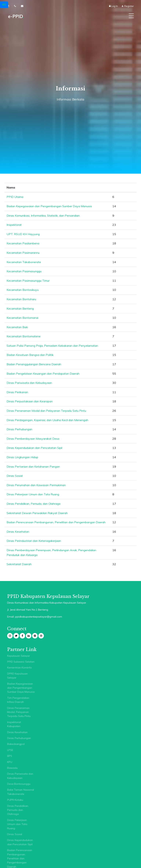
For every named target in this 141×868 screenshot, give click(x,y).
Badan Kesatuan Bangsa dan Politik (30, 355)
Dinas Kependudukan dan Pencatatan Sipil (34, 448)
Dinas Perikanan (17, 392)
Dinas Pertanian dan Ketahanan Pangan (33, 467)
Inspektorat (14, 225)
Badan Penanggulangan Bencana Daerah (34, 364)
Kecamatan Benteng (20, 309)
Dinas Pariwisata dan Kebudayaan (29, 383)
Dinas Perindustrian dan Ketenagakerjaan (34, 541)
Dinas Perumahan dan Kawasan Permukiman (36, 485)
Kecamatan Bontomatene (24, 336)
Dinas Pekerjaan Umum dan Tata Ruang (33, 494)
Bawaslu (12, 768)
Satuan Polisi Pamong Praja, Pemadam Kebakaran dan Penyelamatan (52, 346)
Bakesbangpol (16, 744)
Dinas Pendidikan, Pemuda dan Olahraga (18, 810)
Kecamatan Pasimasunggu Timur (28, 281)
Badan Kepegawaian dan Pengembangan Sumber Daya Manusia (49, 206)
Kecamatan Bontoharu (21, 299)
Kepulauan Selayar (19, 656)
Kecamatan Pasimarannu (23, 253)
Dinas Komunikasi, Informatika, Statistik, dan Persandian (43, 216)
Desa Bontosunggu (19, 784)
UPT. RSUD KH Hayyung (23, 234)
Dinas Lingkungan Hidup (22, 457)
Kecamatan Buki (17, 327)
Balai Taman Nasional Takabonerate (21, 792)
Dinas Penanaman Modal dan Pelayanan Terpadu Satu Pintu (46, 411)
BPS (10, 756)
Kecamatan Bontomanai (22, 318)
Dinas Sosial (15, 476)
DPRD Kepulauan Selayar (17, 676)
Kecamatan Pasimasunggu (24, 271)
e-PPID (16, 16)
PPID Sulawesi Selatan (21, 662)
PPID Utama (15, 197)
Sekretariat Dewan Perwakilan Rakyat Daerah (37, 513)
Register (128, 6)
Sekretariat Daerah (19, 564)
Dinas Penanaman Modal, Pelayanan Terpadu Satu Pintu (19, 712)
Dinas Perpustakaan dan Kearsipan (30, 401)
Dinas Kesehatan (18, 532)
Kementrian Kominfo (19, 668)
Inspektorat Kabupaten (14, 724)
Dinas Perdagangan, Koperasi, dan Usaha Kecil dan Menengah (47, 420)
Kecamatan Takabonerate (24, 262)
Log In (114, 6)
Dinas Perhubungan (19, 429)
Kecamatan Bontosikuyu (23, 290)
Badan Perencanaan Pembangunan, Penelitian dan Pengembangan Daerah (56, 522)
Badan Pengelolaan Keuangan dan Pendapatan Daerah (43, 374)
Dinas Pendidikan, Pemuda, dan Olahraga (34, 504)
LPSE (10, 750)
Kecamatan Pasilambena (23, 243)
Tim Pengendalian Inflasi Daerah (18, 700)
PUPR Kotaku (15, 800)
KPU (10, 762)
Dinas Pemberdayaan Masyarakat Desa (33, 439)
